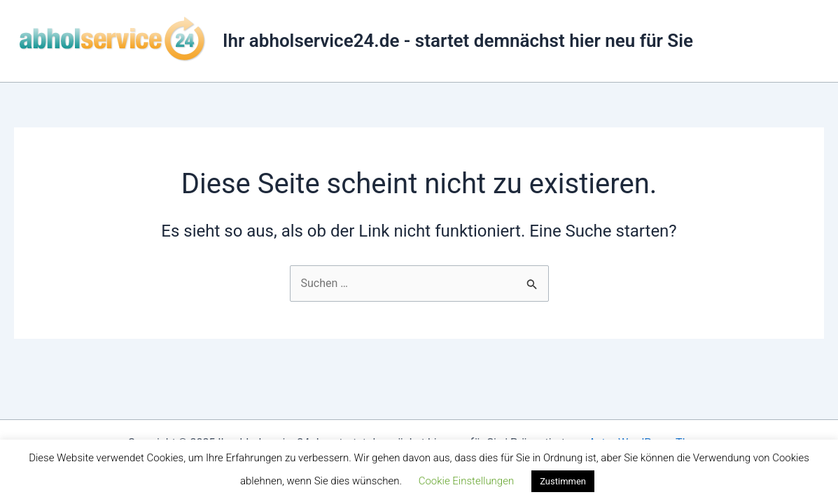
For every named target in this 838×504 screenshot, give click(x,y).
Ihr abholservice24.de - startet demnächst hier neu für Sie (458, 41)
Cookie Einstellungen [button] (467, 481)
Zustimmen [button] (563, 481)
